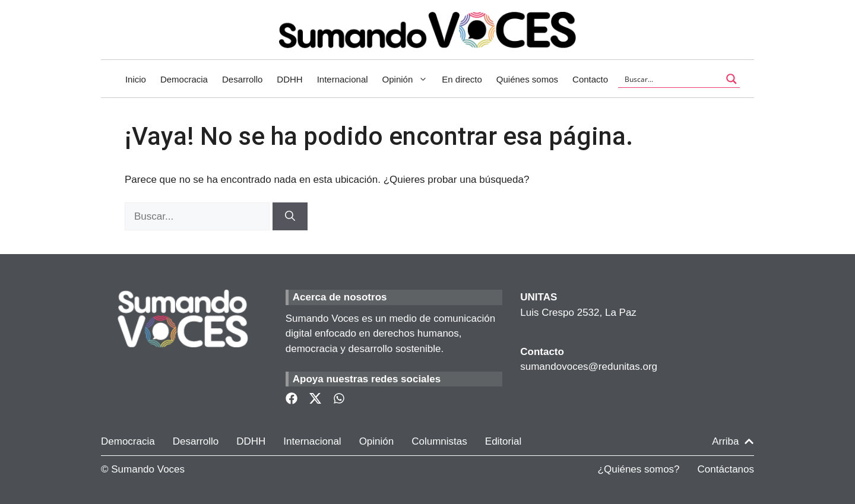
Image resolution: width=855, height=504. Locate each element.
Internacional (343, 79)
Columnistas (439, 441)
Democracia (184, 79)
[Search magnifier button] (731, 79)
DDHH (289, 79)
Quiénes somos (527, 79)
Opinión (409, 80)
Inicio (136, 79)
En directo (462, 79)
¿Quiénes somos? (639, 469)
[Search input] (671, 79)
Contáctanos (726, 469)
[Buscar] (290, 217)
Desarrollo (242, 79)
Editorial (503, 441)
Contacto (590, 79)
